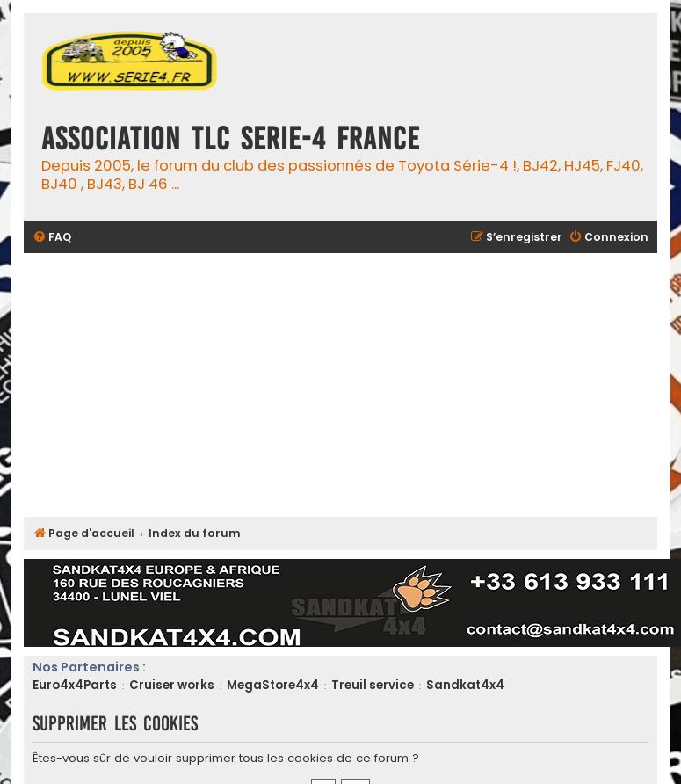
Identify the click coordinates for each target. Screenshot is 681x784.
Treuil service (373, 685)
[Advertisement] (340, 385)
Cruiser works (172, 685)
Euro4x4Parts (75, 685)
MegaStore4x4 (273, 685)
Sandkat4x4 (465, 685)
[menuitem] (52, 238)
